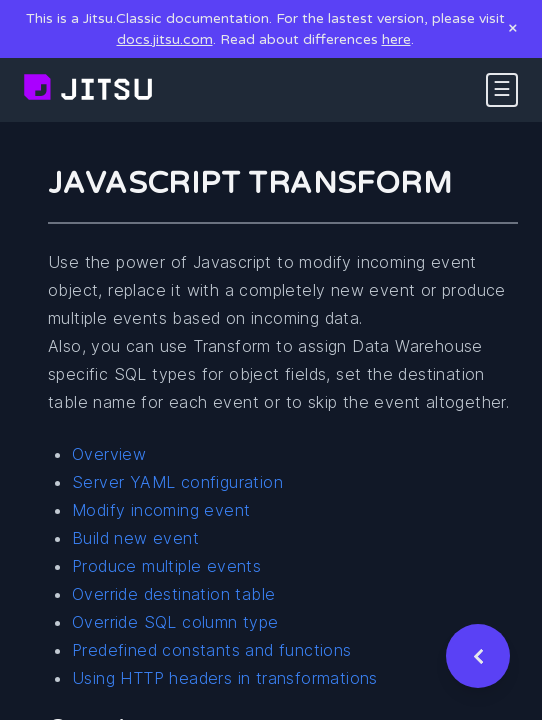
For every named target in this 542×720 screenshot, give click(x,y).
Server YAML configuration (177, 482)
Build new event (135, 538)
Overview (109, 454)
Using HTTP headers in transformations (225, 678)
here (396, 39)
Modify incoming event (161, 510)
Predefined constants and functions (212, 650)
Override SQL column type (175, 622)
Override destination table (173, 594)
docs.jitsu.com (165, 39)
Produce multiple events (166, 566)
